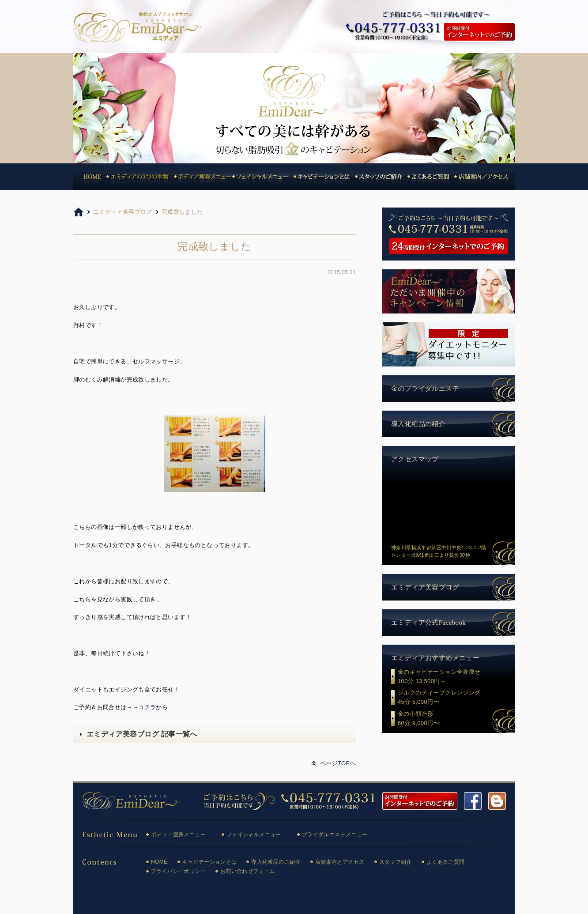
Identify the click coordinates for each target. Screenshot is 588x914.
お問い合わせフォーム (248, 871)
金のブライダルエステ (425, 389)
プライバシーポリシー (178, 871)
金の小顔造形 (456, 719)
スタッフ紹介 (396, 862)
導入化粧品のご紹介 (276, 862)
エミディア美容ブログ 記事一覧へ (142, 734)
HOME (159, 862)
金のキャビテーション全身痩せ (456, 677)
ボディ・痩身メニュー (178, 835)
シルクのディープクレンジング (456, 698)
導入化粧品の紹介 (418, 424)
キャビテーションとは (210, 862)
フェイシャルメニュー (254, 835)
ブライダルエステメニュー (335, 835)
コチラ (147, 707)
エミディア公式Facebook (428, 623)
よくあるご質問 (446, 862)
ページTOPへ (338, 763)
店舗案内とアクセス (340, 862)
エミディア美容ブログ (425, 587)
